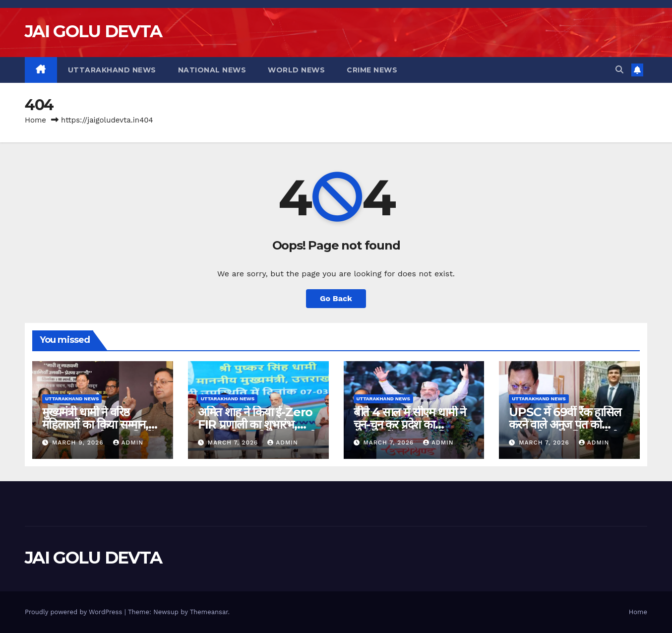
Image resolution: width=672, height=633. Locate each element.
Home (35, 120)
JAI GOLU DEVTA (93, 31)
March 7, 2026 (234, 443)
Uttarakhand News (112, 70)
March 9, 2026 (79, 443)
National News (212, 70)
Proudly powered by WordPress (75, 612)
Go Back (336, 298)
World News (296, 70)
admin (128, 443)
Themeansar (209, 612)
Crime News (372, 70)
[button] (619, 70)
